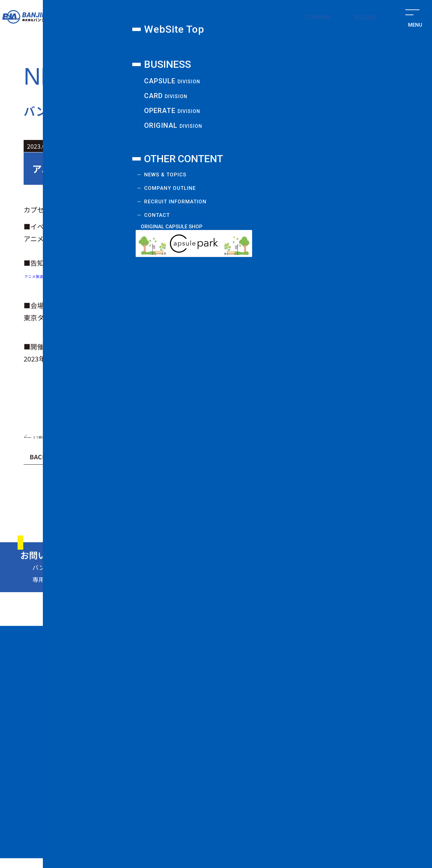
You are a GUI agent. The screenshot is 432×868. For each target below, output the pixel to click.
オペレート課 (271, 44)
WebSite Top (255, 654)
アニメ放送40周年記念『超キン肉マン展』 (90, 275)
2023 (235, 475)
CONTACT (251, 795)
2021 (72, 491)
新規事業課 (363, 44)
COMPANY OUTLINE (267, 761)
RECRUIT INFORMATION (271, 778)
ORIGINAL (271, 732)
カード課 (180, 44)
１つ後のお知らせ (373, 436)
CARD (265, 705)
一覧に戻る (216, 436)
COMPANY (318, 17)
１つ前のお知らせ (59, 436)
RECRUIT (365, 17)
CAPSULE (271, 692)
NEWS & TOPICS (261, 747)
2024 (154, 475)
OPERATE (271, 719)
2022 (317, 475)
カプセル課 (88, 44)
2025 (72, 475)
